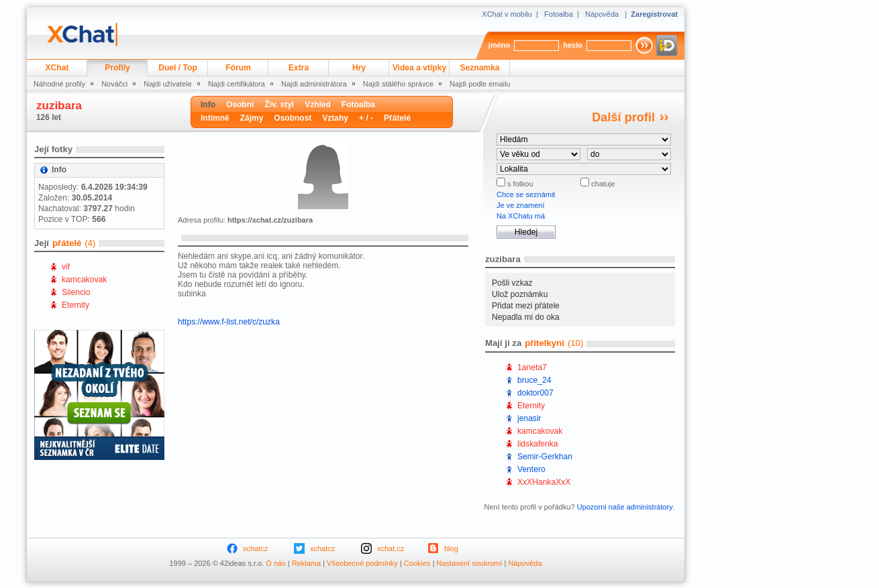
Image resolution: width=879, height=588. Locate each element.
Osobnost (293, 118)
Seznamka (479, 68)
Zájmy (252, 118)
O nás (275, 563)
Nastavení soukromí (470, 563)
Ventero (531, 469)
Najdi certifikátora (237, 84)
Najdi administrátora (314, 84)
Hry (359, 68)
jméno (499, 45)
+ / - (366, 118)
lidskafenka (538, 444)
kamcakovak (84, 280)
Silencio (76, 292)
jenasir (529, 418)
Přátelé (397, 118)
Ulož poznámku (520, 294)
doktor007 (535, 393)
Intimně (215, 118)
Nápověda (602, 14)
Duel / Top (178, 68)
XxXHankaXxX (544, 482)
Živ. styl (279, 105)
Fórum (238, 68)
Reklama (306, 563)
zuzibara (59, 106)
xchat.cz (391, 548)
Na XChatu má (521, 216)
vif (66, 267)
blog (451, 548)
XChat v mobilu (507, 14)
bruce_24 (534, 380)
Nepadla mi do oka (526, 317)
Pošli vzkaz (512, 283)
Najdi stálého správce (398, 84)
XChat (57, 68)
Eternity (75, 305)
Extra (299, 68)
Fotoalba (559, 14)
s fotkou (519, 184)
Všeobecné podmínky (362, 563)
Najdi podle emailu (480, 84)
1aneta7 (532, 367)
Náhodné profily (59, 84)
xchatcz (255, 548)
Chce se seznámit (526, 194)
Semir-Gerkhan (545, 457)
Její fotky (53, 149)
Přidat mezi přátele (526, 306)
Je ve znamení (521, 205)
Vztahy (335, 118)
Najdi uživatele (168, 84)
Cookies (417, 563)
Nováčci (114, 84)
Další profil (623, 117)
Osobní (240, 105)
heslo (573, 45)
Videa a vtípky (419, 68)
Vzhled (318, 105)
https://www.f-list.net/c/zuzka (229, 322)
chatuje (602, 184)
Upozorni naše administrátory (625, 507)
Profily (117, 68)
